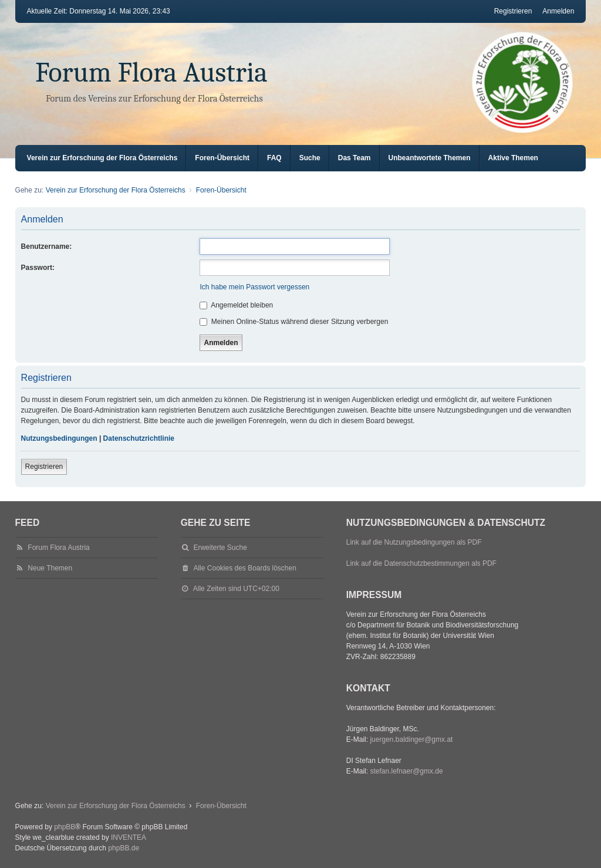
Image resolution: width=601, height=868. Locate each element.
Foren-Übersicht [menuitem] (222, 158)
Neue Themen (50, 568)
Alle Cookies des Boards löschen (244, 568)
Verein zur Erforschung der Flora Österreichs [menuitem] (102, 158)
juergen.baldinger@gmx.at (411, 739)
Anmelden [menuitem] (558, 11)
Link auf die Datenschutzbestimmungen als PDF (421, 563)
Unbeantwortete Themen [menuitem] (430, 158)
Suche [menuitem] (310, 158)
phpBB (65, 827)
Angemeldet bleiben (236, 305)
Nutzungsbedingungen (59, 438)
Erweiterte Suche (220, 548)
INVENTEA (129, 837)
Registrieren (44, 467)
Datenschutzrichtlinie (139, 438)
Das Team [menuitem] (354, 158)
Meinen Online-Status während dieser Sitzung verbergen (294, 322)
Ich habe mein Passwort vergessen (254, 287)
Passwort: (38, 268)
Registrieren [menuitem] (513, 11)
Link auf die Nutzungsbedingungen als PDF (414, 542)
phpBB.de (124, 848)
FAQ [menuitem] (274, 158)
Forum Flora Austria (151, 72)
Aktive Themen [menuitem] (513, 158)
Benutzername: (47, 246)
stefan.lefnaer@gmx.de (406, 771)
